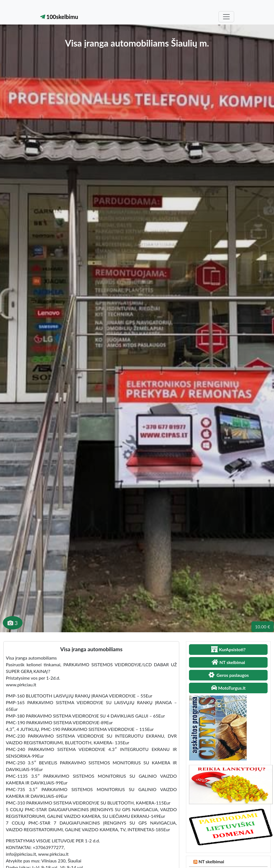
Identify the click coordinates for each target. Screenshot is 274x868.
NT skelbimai (211, 861)
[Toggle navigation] (226, 17)
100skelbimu (59, 17)
